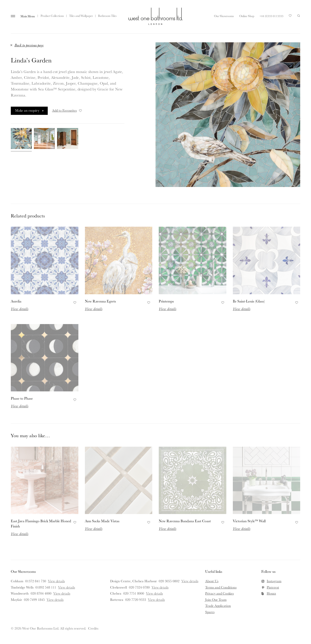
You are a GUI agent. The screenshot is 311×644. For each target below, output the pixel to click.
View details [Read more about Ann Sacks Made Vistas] (94, 528)
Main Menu (28, 16)
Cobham (17, 581)
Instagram (274, 581)
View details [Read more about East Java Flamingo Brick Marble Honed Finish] (20, 534)
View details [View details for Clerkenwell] (160, 587)
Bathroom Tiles (107, 16)
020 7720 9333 (136, 600)
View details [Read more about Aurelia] (20, 309)
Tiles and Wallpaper (81, 16)
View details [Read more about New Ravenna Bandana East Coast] (167, 528)
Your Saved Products (290, 17)
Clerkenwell (119, 587)
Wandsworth (20, 593)
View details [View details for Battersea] (156, 600)
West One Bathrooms (155, 16)
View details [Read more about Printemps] (167, 309)
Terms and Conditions (221, 587)
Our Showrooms (224, 16)
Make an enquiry (27, 110)
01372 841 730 (36, 581)
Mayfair (16, 600)
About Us (212, 581)
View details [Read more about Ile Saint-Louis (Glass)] (242, 309)
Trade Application (218, 606)
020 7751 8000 (134, 593)
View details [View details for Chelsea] (154, 593)
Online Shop (247, 16)
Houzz (271, 593)
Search (299, 16)
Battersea (117, 600)
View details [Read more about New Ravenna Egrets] (94, 309)
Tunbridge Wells (22, 587)
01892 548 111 (46, 587)
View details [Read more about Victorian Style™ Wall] (242, 528)
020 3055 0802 (169, 581)
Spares (210, 612)
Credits (93, 628)
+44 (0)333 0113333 (271, 16)
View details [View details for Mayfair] (55, 600)
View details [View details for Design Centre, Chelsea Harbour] (190, 581)
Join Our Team (216, 600)
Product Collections (52, 16)
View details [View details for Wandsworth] (62, 593)
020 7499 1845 (34, 600)
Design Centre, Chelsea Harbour (133, 581)
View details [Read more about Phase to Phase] (20, 406)
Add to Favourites (67, 110)
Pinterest (273, 587)
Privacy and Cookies (219, 593)
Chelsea (116, 593)
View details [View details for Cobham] (56, 581)
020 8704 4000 (41, 593)
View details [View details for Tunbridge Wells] (67, 587)
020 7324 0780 (139, 587)
